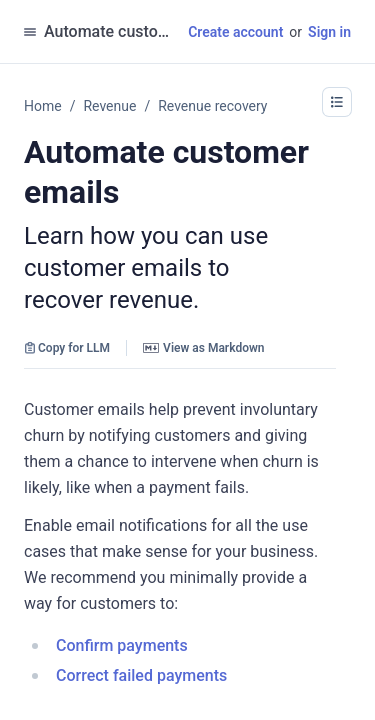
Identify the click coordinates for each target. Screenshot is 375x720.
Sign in (329, 32)
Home (43, 106)
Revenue (109, 106)
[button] (337, 102)
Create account (235, 32)
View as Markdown (203, 348)
